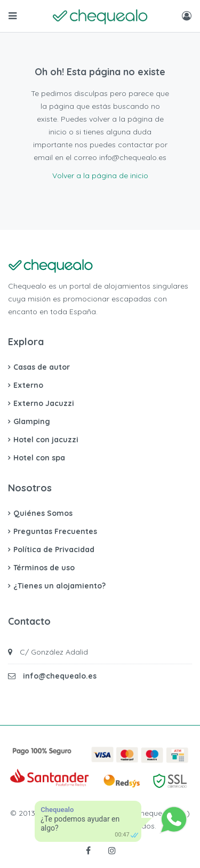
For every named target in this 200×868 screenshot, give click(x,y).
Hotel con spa (39, 458)
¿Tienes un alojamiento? (59, 586)
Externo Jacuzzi (44, 403)
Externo (28, 385)
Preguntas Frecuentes (55, 531)
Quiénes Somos (43, 513)
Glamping (32, 421)
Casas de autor (42, 367)
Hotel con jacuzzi (46, 440)
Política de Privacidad (54, 550)
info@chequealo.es (60, 676)
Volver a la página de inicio (100, 176)
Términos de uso (44, 568)
